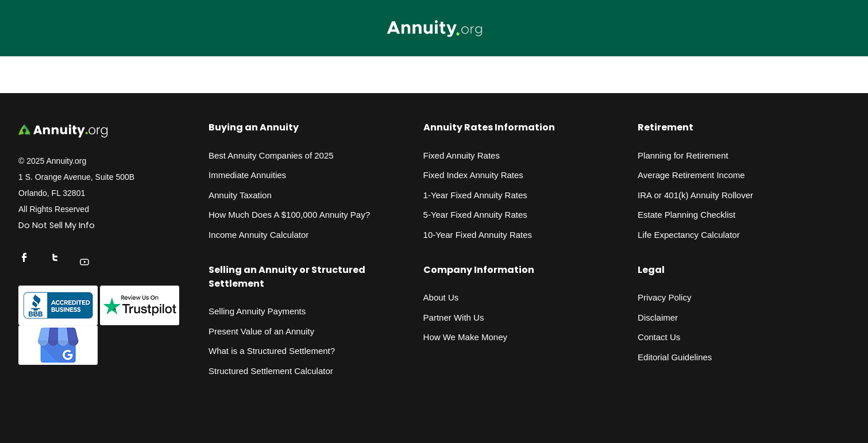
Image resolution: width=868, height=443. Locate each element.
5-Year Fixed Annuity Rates (475, 215)
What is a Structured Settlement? (272, 351)
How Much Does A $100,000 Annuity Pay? (289, 215)
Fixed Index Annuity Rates (473, 175)
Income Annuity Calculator (259, 235)
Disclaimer (658, 317)
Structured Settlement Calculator (271, 371)
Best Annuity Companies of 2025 (271, 155)
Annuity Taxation (240, 195)
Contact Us (659, 337)
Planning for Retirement (683, 155)
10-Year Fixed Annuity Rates (478, 235)
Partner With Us (454, 317)
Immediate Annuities (247, 175)
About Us (441, 297)
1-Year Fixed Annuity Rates (475, 195)
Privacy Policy (664, 297)
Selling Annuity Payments (257, 311)
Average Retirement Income (691, 175)
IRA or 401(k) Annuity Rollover (695, 195)
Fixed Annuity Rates (462, 155)
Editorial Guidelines (675, 357)
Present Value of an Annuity (261, 331)
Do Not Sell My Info (57, 225)
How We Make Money (465, 337)
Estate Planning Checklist (686, 215)
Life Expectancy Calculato (687, 235)
